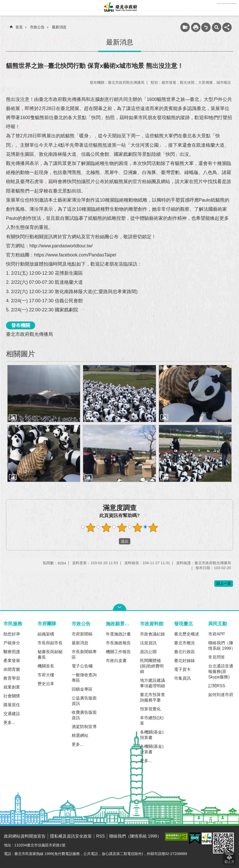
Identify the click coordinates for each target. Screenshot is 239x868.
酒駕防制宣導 (84, 727)
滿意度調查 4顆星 (137, 528)
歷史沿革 (46, 684)
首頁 (19, 27)
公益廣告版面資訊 (84, 701)
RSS (100, 836)
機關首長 (46, 666)
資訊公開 (148, 652)
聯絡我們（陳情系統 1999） (222, 646)
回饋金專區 (82, 689)
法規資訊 (148, 643)
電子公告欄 (82, 666)
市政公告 (37, 27)
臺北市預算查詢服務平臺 (152, 697)
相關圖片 (21, 354)
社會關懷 (12, 696)
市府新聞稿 (82, 634)
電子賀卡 (182, 669)
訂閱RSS (217, 686)
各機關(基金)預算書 (152, 735)
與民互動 (218, 624)
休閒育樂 (12, 669)
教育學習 (12, 678)
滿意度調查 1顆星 (90, 528)
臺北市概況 (185, 643)
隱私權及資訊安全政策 (71, 836)
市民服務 (13, 624)
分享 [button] (227, 27)
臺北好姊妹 (185, 661)
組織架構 (46, 634)
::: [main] (9, 27)
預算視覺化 (150, 709)
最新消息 (59, 27)
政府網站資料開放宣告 (25, 836)
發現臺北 (183, 624)
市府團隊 (47, 624)
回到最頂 (229, 858)
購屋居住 (12, 705)
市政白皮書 (116, 661)
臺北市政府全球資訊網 (119, 8)
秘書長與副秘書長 (50, 654)
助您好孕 (12, 634)
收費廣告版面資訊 (84, 715)
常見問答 (217, 657)
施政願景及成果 (121, 624)
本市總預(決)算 (152, 721)
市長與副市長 (50, 643)
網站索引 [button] (8, 8)
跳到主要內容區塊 (3, 3)
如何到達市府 (221, 695)
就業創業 (12, 687)
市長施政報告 (118, 643)
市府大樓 (46, 675)
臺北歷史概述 (187, 634)
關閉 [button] (120, 607)
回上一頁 (224, 583)
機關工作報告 (118, 652)
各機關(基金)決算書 (152, 749)
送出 (114, 541)
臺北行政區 (185, 652)
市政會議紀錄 (152, 634)
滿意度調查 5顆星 (153, 528)
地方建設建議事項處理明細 (152, 683)
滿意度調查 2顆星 (106, 528)
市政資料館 (152, 624)
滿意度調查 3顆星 (122, 528)
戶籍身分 (12, 643)
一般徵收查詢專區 (84, 678)
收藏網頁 (185, 27)
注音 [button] (206, 27)
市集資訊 (182, 678)
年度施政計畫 (118, 634)
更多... (9, 722)
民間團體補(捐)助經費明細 (152, 666)
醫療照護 (12, 652)
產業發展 (12, 661)
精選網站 (80, 735)
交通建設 (12, 714)
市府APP (217, 634)
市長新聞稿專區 (84, 654)
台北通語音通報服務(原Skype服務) (221, 671)
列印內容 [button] (196, 27)
